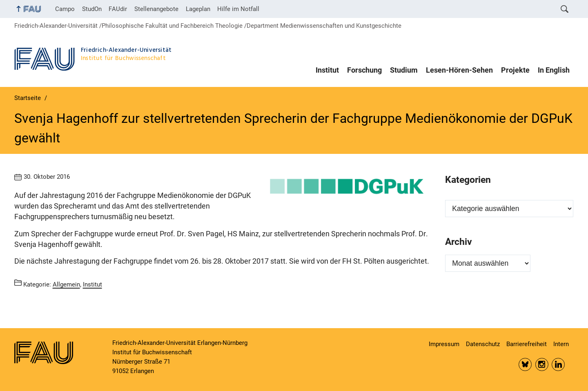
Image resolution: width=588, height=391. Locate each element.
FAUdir (118, 9)
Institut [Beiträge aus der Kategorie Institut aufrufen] (92, 284)
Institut (327, 70)
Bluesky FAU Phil (525, 364)
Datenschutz (483, 344)
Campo (65, 9)
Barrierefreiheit (527, 344)
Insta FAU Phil (542, 364)
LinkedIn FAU (558, 364)
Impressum (444, 344)
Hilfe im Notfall (238, 9)
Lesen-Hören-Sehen (459, 70)
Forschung (364, 70)
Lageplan (198, 9)
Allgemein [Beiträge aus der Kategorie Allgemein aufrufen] (66, 284)
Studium (404, 70)
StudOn (92, 9)
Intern (561, 344)
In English (554, 70)
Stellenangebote (156, 9)
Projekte (515, 70)
